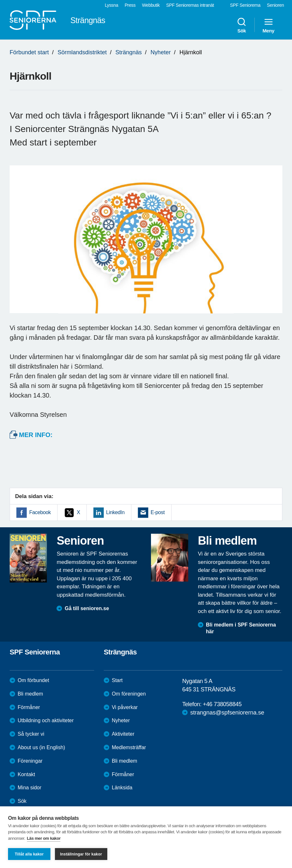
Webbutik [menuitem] (151, 5)
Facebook (40, 512)
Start (117, 680)
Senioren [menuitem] (275, 5)
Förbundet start (29, 52)
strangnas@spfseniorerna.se (227, 713)
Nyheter (160, 52)
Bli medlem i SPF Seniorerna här (241, 628)
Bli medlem (30, 694)
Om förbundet (33, 680)
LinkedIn (115, 512)
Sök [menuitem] (242, 25)
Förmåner (29, 707)
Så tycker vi (31, 734)
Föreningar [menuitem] (30, 761)
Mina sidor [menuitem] (30, 788)
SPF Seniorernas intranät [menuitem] (190, 5)
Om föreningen (129, 694)
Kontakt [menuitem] (26, 774)
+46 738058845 (222, 704)
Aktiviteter (123, 734)
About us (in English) (41, 747)
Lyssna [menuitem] (111, 5)
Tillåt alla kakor (29, 854)
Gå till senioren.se (87, 608)
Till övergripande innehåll (0, 0)
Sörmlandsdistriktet (82, 52)
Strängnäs (128, 52)
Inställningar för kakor (81, 854)
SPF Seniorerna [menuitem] (245, 5)
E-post (158, 512)
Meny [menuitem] (268, 25)
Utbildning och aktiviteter (46, 720)
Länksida (122, 788)
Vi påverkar (125, 707)
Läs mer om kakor (44, 838)
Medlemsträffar (129, 747)
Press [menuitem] (130, 5)
